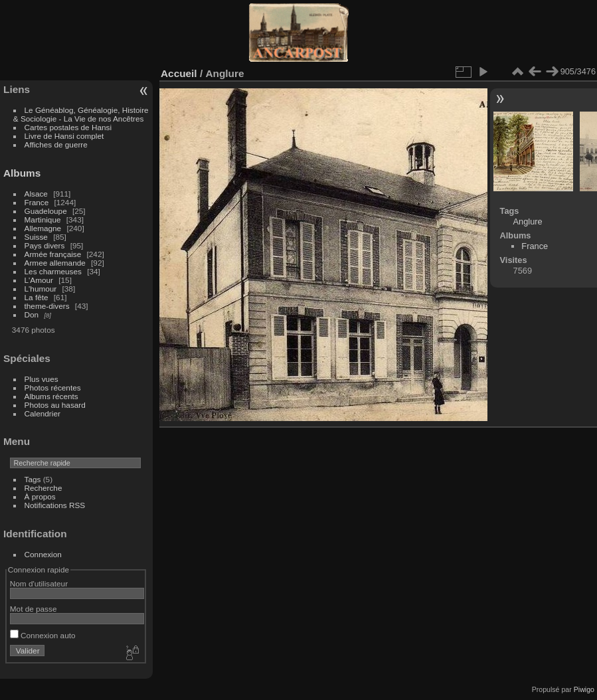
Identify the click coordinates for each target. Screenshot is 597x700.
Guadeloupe (46, 211)
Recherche (43, 488)
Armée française (53, 254)
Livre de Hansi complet (64, 136)
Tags (33, 479)
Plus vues (42, 379)
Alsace (36, 194)
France (37, 202)
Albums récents (51, 396)
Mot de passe (34, 609)
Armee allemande (55, 263)
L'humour (41, 289)
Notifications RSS (55, 505)
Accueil (179, 73)
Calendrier (43, 413)
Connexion (43, 554)
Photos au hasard (55, 405)
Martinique (43, 219)
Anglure (528, 221)
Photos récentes (53, 388)
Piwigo (584, 689)
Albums (22, 173)
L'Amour (39, 280)
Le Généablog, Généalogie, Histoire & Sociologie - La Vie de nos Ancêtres (81, 114)
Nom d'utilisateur (39, 583)
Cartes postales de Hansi (68, 127)
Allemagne (43, 228)
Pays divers (45, 245)
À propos (40, 496)
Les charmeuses (53, 271)
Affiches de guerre (56, 144)
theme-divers (47, 306)
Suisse (36, 237)
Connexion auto (43, 635)
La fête (37, 297)
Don (32, 314)
